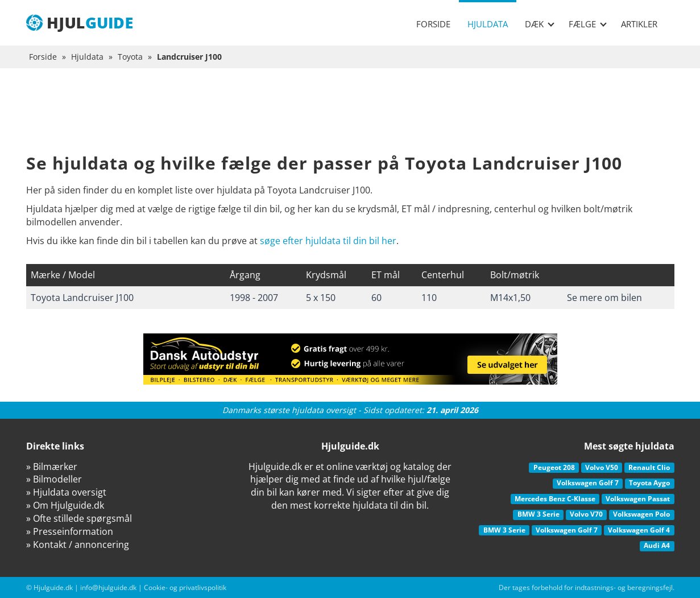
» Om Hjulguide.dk (65, 505)
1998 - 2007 (254, 298)
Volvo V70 (586, 514)
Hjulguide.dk (53, 587)
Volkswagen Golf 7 (588, 483)
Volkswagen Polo (641, 514)
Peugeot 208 (554, 467)
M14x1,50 (510, 298)
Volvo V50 (602, 467)
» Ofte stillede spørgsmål (79, 518)
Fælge (588, 24)
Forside (433, 24)
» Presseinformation (70, 531)
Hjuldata (488, 24)
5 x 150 (321, 298)
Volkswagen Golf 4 (639, 530)
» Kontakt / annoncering (78, 545)
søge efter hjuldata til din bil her (328, 241)
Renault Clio (649, 467)
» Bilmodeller (54, 479)
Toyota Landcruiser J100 (82, 298)
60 (376, 298)
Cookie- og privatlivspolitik (185, 587)
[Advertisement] (350, 119)
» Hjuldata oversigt (66, 492)
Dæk (540, 24)
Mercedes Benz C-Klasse (555, 499)
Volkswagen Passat (638, 499)
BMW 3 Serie (539, 514)
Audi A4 (657, 545)
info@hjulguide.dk (108, 587)
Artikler (639, 24)
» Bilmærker (52, 467)
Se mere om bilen (604, 298)
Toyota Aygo (649, 483)
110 (429, 298)
